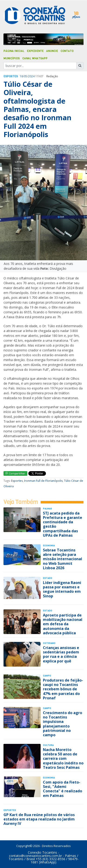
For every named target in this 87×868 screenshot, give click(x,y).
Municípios (12, 58)
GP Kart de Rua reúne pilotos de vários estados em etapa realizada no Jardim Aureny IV (39, 819)
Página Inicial (14, 51)
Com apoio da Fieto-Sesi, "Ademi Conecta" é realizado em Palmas (63, 789)
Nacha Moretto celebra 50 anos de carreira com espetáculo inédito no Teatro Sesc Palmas (63, 759)
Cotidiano (49, 643)
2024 (31, 76)
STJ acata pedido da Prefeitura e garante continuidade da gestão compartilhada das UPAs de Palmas (63, 524)
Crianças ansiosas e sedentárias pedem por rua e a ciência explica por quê (61, 654)
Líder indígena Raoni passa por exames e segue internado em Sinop (62, 589)
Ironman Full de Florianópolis (43, 481)
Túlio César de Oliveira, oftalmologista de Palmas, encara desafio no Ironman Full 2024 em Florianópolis (37, 109)
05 (26, 76)
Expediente (35, 51)
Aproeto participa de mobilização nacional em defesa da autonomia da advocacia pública (63, 624)
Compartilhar (15, 473)
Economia (49, 546)
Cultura (48, 745)
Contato (67, 51)
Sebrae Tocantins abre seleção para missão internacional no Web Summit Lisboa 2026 (63, 559)
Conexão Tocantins (42, 852)
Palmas (47, 509)
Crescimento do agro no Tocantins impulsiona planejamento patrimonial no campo (63, 724)
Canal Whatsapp (35, 58)
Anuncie (52, 51)
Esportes (11, 76)
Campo (47, 676)
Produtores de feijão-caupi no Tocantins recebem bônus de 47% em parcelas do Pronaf (63, 689)
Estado (48, 578)
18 (21, 76)
